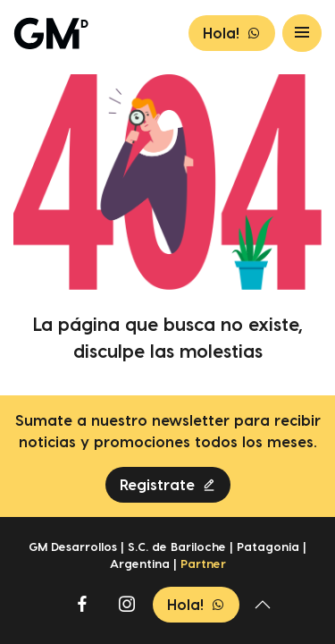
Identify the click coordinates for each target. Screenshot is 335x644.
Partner (203, 563)
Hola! (232, 33)
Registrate (168, 485)
